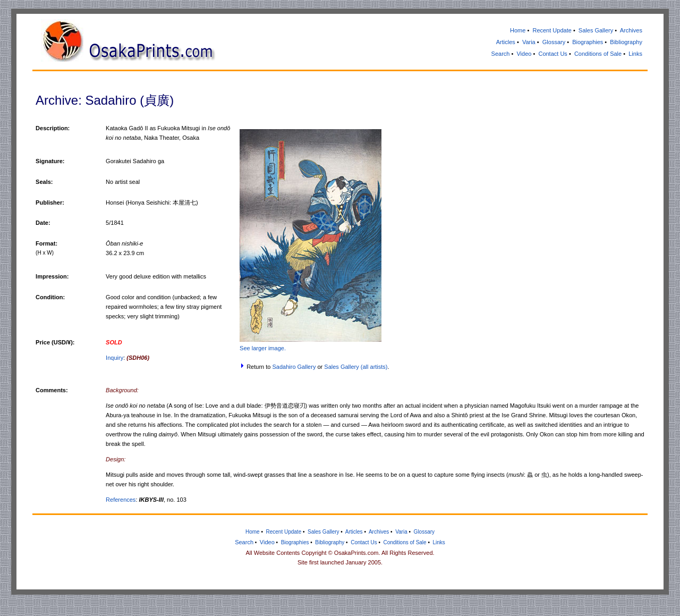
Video (524, 54)
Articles (506, 42)
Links (635, 54)
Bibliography (626, 42)
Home (518, 30)
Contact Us (552, 54)
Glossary (554, 42)
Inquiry (114, 358)
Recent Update (552, 30)
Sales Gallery (596, 30)
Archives (631, 30)
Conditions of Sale (598, 54)
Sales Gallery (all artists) (356, 367)
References (121, 500)
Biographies (588, 42)
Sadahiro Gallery (294, 367)
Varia (529, 42)
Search (501, 54)
